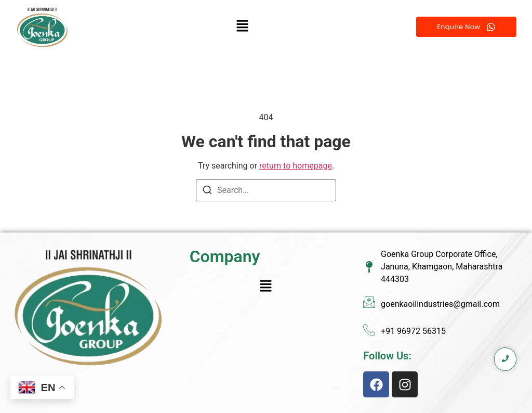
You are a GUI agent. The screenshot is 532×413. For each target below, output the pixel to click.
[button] (243, 27)
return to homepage (296, 166)
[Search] (207, 192)
